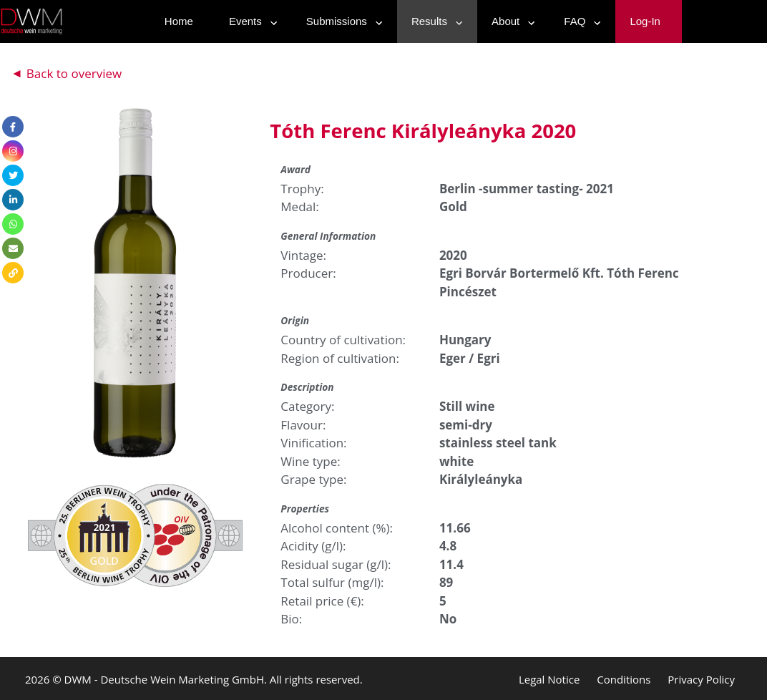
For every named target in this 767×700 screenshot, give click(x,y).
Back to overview (74, 73)
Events (250, 21)
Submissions (341, 21)
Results (434, 21)
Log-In (645, 21)
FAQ (579, 21)
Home (179, 21)
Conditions (624, 679)
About (510, 21)
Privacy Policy (701, 679)
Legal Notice (549, 679)
